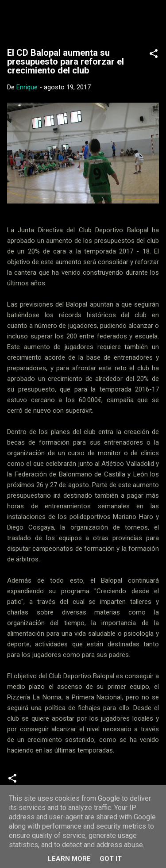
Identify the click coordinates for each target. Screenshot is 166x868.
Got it (111, 859)
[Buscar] (154, 18)
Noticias (41, 781)
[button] (154, 55)
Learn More (69, 859)
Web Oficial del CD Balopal (83, 20)
